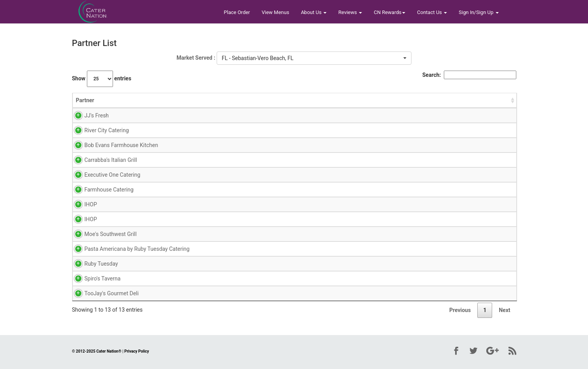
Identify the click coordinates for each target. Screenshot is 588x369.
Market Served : (196, 58)
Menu (279, 115)
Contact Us (432, 12)
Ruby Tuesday (93, 264)
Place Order (237, 12)
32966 (383, 145)
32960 (383, 160)
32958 (383, 249)
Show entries (102, 79)
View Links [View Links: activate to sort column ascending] (260, 100)
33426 (383, 175)
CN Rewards (389, 12)
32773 (383, 130)
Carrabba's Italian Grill (102, 160)
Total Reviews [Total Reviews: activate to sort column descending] (489, 100)
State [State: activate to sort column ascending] (358, 100)
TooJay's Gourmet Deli (103, 293)
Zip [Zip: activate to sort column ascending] (379, 100)
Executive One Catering (104, 175)
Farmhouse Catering (101, 190)
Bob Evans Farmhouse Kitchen (113, 145)
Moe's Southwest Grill (102, 234)
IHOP (82, 204)
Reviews (350, 12)
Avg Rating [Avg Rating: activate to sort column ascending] (221, 100)
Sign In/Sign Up (479, 12)
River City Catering (98, 130)
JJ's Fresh (88, 115)
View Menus (276, 12)
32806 (383, 115)
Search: (469, 75)
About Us (314, 12)
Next (504, 310)
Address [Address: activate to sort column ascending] (412, 100)
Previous (460, 310)
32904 (383, 279)
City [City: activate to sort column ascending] (305, 100)
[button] (314, 58)
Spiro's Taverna (94, 279)
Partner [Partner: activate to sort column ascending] (85, 100)
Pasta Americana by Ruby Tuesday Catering (129, 249)
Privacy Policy (137, 351)
